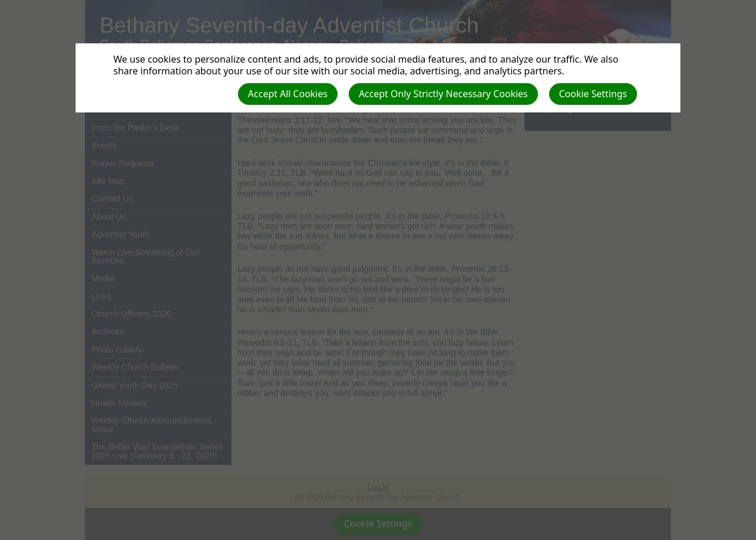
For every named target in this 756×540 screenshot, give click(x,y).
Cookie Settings (593, 94)
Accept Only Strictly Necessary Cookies (443, 94)
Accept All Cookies (288, 94)
